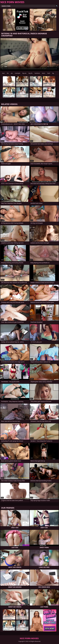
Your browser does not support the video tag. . (29, 55)
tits (8, 73)
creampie (17, 73)
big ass (24, 73)
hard (49, 73)
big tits (30, 73)
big (53, 73)
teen (3, 73)
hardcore (37, 73)
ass (12, 73)
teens (44, 73)
